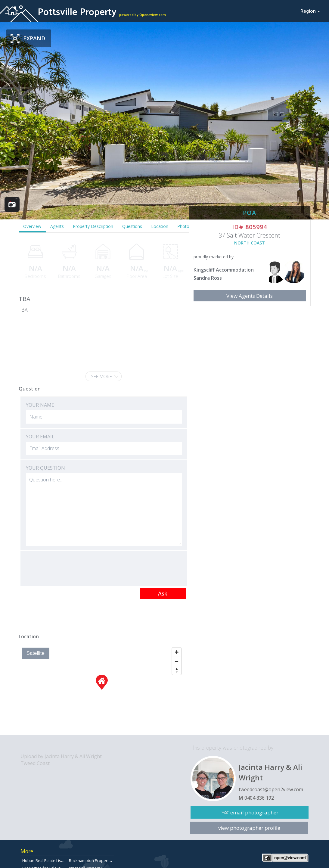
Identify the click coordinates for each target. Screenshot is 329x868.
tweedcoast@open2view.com (271, 789)
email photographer (254, 812)
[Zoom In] (177, 652)
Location (160, 226)
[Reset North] (177, 670)
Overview (32, 226)
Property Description (93, 226)
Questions (132, 226)
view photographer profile (249, 828)
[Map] (102, 690)
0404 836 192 (259, 798)
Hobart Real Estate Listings (46, 860)
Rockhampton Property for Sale (97, 860)
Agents (57, 226)
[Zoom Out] (177, 661)
